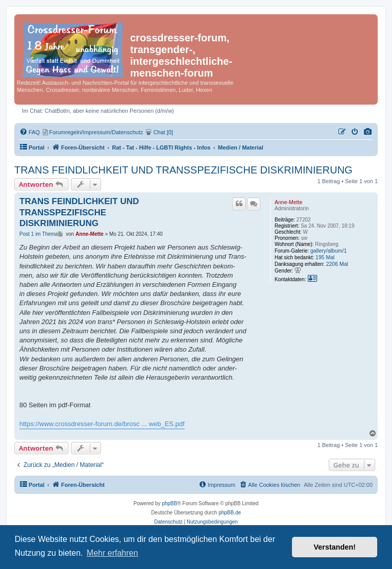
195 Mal (325, 257)
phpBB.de (230, 513)
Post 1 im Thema (39, 234)
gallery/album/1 (328, 251)
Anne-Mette (288, 202)
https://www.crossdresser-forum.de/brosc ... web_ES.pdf (102, 424)
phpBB (169, 503)
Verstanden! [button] (335, 547)
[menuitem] (368, 132)
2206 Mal (337, 264)
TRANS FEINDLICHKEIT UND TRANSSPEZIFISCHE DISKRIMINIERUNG (183, 170)
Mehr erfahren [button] (113, 553)
